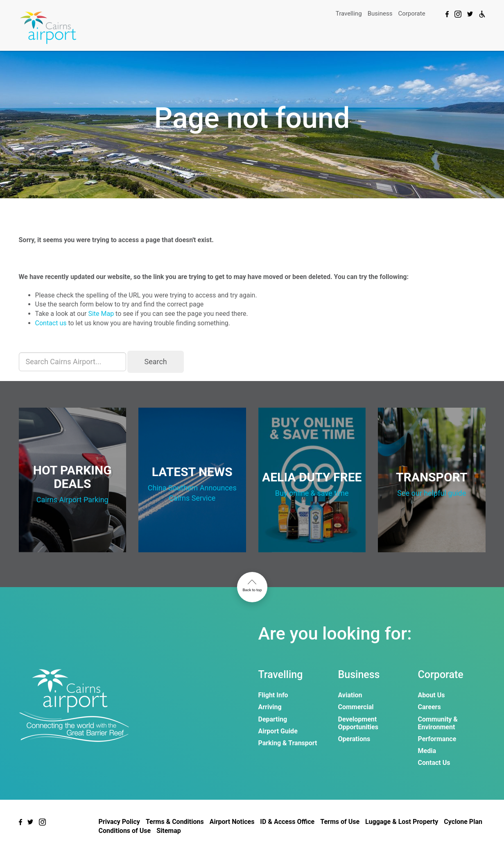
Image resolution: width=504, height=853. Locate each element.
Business (380, 14)
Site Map (101, 314)
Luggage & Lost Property (402, 822)
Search (155, 362)
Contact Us (434, 763)
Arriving (270, 707)
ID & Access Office (287, 822)
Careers (429, 707)
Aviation (350, 695)
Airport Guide (278, 731)
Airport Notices (232, 822)
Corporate (411, 14)
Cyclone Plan (463, 822)
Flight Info (273, 695)
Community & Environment (438, 723)
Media (427, 751)
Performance (437, 739)
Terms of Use (340, 822)
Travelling (349, 14)
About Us (432, 695)
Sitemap (169, 831)
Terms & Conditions (175, 822)
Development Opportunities (358, 723)
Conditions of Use (125, 831)
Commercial (356, 707)
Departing (273, 719)
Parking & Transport (288, 743)
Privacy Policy (119, 822)
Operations (354, 739)
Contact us (51, 323)
